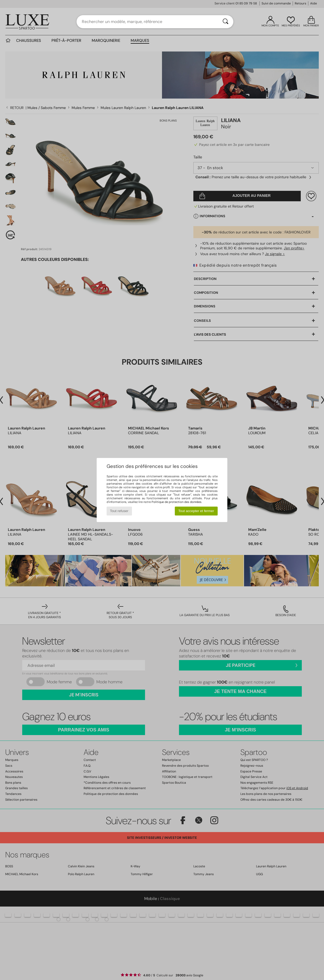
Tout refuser (119, 511)
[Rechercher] (225, 22)
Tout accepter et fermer (196, 511)
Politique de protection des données (177, 502)
